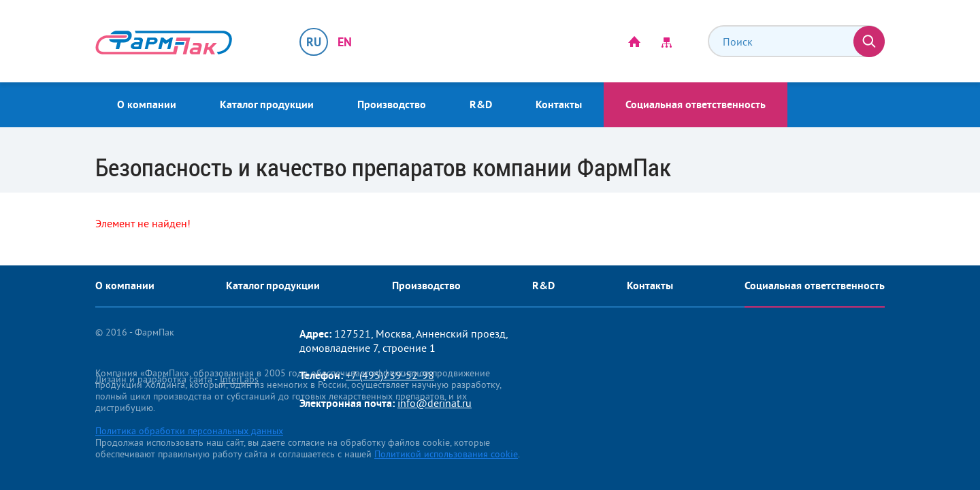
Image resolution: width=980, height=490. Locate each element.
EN (345, 42)
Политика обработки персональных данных (189, 431)
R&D (481, 104)
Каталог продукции (267, 104)
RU (314, 42)
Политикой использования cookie (446, 454)
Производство (392, 104)
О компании (147, 104)
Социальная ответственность (696, 104)
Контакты (559, 104)
